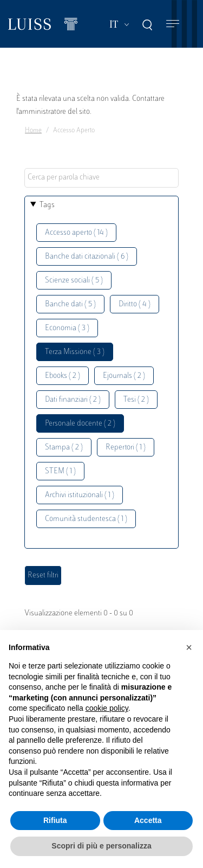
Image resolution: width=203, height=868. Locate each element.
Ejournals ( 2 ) (124, 376)
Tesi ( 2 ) (136, 400)
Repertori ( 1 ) (126, 448)
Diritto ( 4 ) (135, 304)
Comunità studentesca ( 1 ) (86, 519)
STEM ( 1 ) (60, 471)
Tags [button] (47, 205)
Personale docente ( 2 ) (80, 424)
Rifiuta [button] (55, 820)
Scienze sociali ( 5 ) (74, 281)
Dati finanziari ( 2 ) (73, 400)
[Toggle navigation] (173, 24)
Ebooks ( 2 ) (63, 376)
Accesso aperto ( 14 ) (76, 233)
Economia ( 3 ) (67, 328)
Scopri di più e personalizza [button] (101, 846)
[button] (189, 647)
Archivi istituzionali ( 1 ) (80, 495)
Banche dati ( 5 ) (70, 304)
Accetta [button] (148, 820)
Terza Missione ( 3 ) (75, 352)
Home (33, 131)
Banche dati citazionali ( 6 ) (87, 257)
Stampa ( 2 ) (64, 448)
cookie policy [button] (107, 708)
